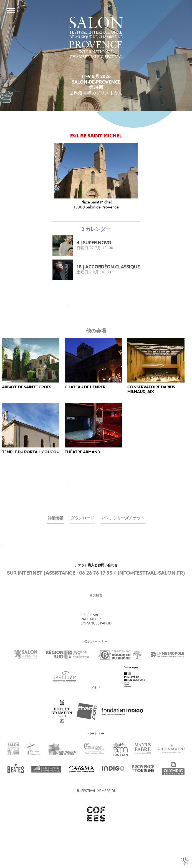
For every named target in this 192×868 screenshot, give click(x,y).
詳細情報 (55, 518)
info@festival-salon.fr (151, 573)
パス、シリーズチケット (123, 518)
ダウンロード (82, 518)
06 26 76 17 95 (96, 573)
